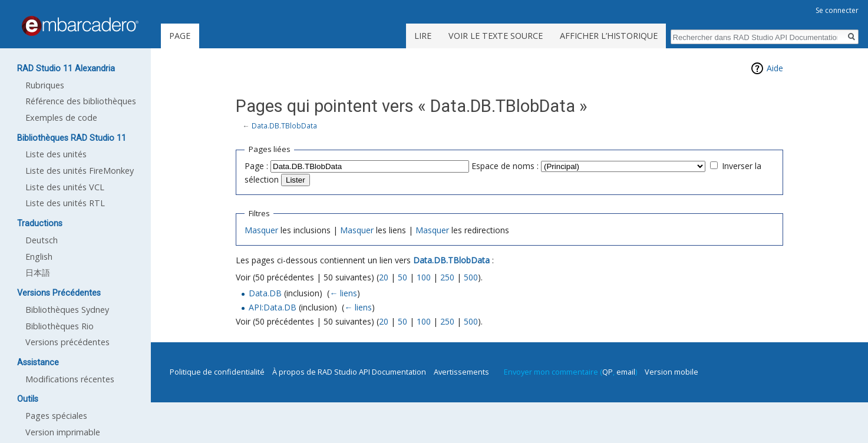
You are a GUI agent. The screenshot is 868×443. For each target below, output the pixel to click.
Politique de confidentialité (217, 372)
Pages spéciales (56, 416)
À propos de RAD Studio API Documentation (349, 372)
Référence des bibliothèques (81, 101)
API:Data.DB (273, 307)
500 (471, 277)
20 (384, 277)
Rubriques (45, 85)
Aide (775, 68)
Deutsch (42, 240)
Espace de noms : (505, 166)
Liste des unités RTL (65, 203)
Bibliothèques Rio (60, 326)
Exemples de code (61, 118)
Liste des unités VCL (65, 187)
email (626, 372)
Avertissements (461, 372)
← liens (343, 293)
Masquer (261, 230)
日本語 (38, 272)
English (39, 257)
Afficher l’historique (609, 36)
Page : (256, 166)
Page (180, 36)
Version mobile (671, 372)
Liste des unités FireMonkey (80, 171)
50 (402, 277)
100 (424, 277)
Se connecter (837, 10)
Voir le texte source (496, 36)
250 (447, 277)
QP (608, 372)
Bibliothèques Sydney (67, 310)
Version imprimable (63, 432)
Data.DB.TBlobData (284, 125)
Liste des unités (56, 154)
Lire (423, 36)
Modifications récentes (70, 379)
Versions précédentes (67, 342)
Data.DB (265, 293)
